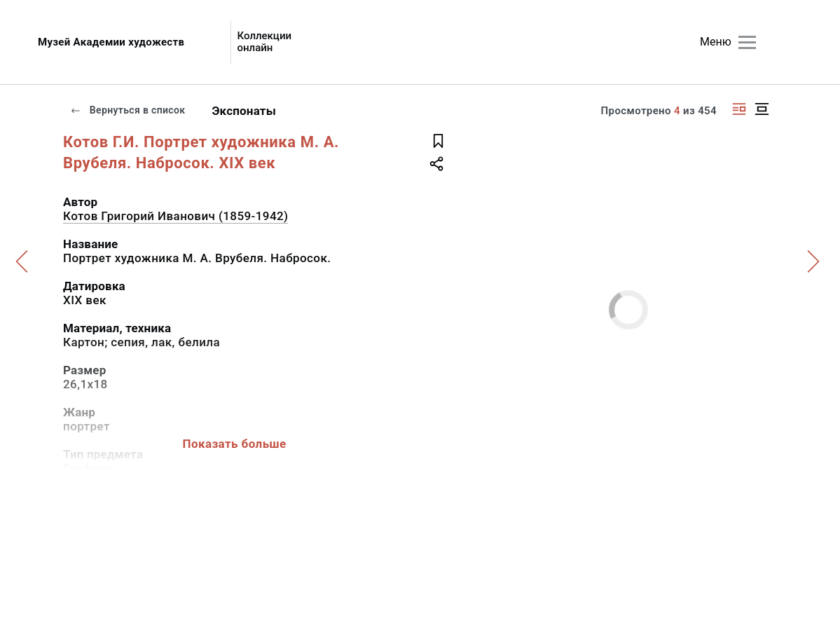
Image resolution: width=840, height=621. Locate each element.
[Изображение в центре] (762, 109)
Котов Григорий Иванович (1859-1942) (175, 216)
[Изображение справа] (739, 109)
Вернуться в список (128, 110)
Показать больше (234, 444)
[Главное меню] (747, 42)
